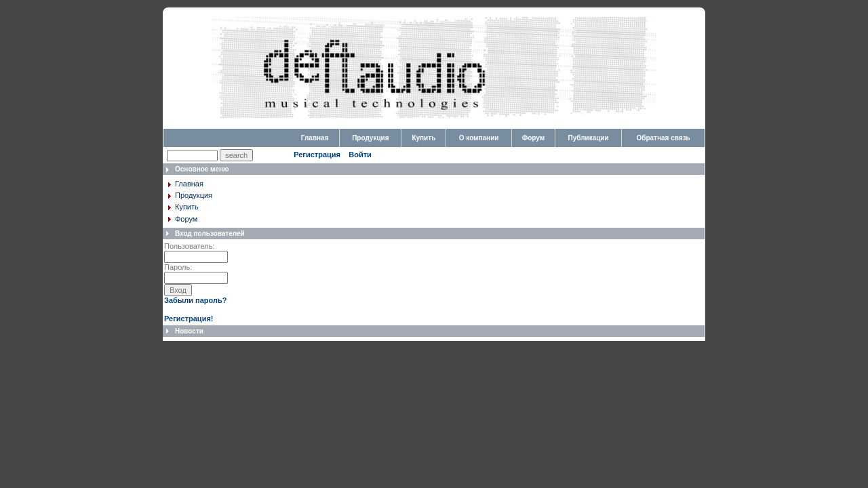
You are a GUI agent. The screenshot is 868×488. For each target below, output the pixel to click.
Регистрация (317, 155)
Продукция (370, 138)
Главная (315, 138)
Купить (423, 138)
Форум (533, 138)
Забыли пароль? (195, 300)
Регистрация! (189, 319)
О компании (479, 138)
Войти (360, 155)
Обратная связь (663, 138)
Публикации (589, 138)
